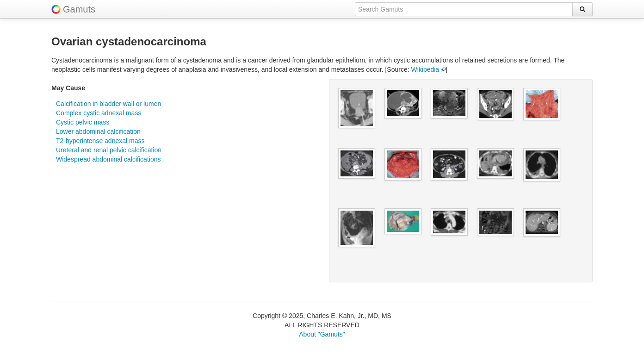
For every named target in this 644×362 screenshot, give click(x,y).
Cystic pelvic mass (83, 122)
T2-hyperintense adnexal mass (100, 141)
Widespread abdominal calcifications (108, 159)
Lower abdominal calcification (98, 131)
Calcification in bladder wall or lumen (108, 104)
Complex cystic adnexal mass (99, 113)
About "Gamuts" (322, 334)
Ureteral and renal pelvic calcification (109, 150)
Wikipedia (428, 69)
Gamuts (79, 9)
